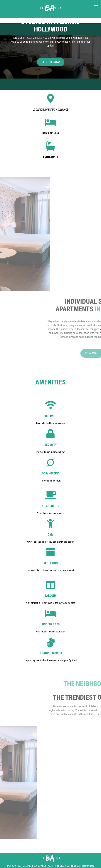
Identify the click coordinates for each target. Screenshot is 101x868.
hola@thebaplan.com (84, 866)
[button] (51, 64)
